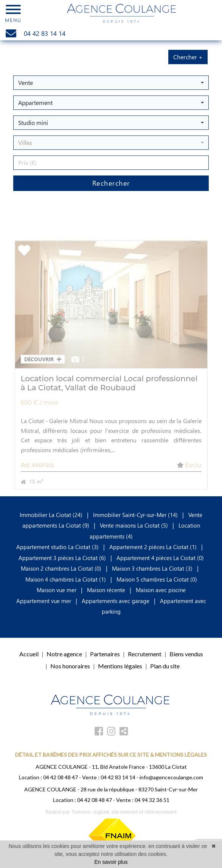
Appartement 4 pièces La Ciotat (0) (160, 558)
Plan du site (165, 666)
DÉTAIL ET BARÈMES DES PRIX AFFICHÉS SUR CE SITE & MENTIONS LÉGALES (111, 755)
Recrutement (145, 654)
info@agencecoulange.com (171, 777)
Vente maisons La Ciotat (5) (134, 525)
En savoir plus (111, 862)
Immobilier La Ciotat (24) (52, 515)
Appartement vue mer (44, 601)
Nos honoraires (70, 666)
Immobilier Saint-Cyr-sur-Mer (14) (136, 515)
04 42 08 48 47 (61, 777)
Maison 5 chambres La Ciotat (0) (157, 579)
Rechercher (111, 183)
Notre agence (64, 654)
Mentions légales (120, 666)
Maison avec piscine (161, 590)
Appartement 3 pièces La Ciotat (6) (62, 558)
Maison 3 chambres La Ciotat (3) (152, 568)
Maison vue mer (57, 590)
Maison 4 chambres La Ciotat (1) (66, 579)
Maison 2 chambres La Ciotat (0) (61, 568)
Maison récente (106, 590)
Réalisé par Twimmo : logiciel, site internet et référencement (111, 812)
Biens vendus (186, 654)
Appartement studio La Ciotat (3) (57, 547)
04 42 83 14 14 (118, 777)
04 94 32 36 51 (152, 800)
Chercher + (188, 57)
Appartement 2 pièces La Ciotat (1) (153, 547)
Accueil (29, 654)
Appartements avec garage (116, 601)
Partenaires (105, 654)
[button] (111, 83)
